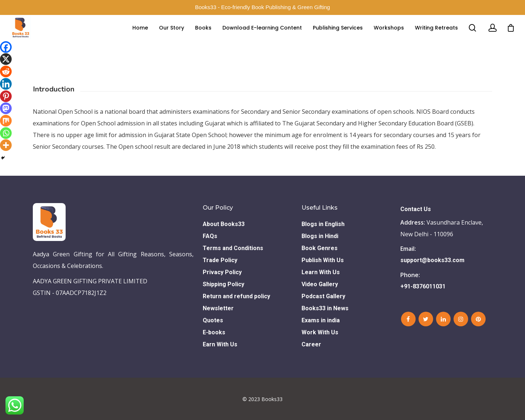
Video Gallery (320, 284)
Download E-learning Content (262, 35)
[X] (6, 59)
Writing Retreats (436, 35)
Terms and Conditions (233, 248)
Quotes (213, 320)
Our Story (172, 35)
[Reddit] (6, 71)
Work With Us (320, 332)
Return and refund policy (236, 296)
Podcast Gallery (323, 296)
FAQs (210, 236)
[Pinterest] (6, 96)
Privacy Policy (222, 272)
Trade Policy (220, 260)
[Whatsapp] (6, 133)
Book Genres (320, 248)
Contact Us (416, 209)
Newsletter (218, 308)
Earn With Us (220, 344)
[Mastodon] (6, 108)
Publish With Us (323, 260)
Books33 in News (325, 308)
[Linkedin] (6, 84)
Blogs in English (323, 224)
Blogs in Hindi (320, 236)
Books (203, 35)
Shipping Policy (223, 284)
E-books (214, 332)
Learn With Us (321, 272)
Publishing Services (338, 35)
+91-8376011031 (423, 286)
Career (311, 344)
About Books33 (224, 224)
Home (140, 35)
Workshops (389, 35)
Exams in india (321, 320)
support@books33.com (432, 260)
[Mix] (6, 121)
